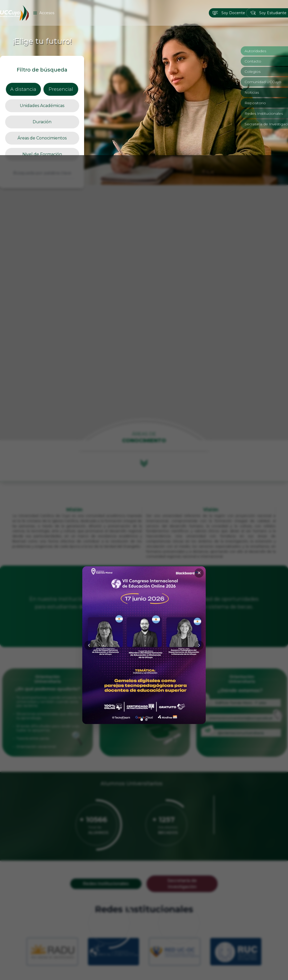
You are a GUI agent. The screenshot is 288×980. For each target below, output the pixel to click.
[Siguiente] (199, 490)
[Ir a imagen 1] (142, 564)
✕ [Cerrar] (199, 418)
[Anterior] (89, 490)
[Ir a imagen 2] (146, 564)
